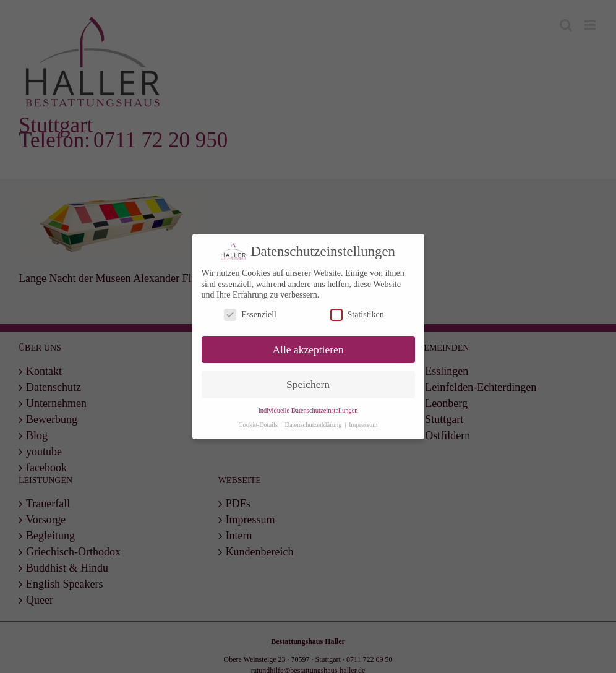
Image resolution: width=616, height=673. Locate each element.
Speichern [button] (308, 384)
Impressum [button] (363, 425)
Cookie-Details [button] (259, 425)
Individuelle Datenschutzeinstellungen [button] (308, 410)
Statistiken (357, 314)
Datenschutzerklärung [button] (314, 425)
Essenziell (250, 314)
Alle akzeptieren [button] (308, 349)
